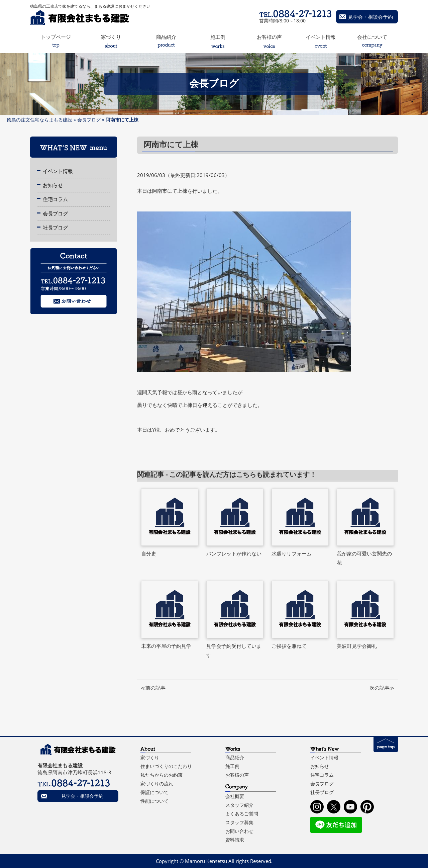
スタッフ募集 (239, 822)
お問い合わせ (239, 831)
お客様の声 (237, 775)
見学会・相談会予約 (370, 17)
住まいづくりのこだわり (166, 766)
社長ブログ (55, 228)
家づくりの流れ (157, 784)
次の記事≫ (382, 688)
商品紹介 (235, 757)
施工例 (232, 766)
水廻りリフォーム (292, 553)
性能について (154, 801)
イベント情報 (58, 171)
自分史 (149, 553)
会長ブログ (89, 120)
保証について (154, 792)
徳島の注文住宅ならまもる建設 (39, 120)
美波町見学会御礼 (357, 646)
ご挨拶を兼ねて (289, 646)
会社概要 (235, 796)
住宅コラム (55, 199)
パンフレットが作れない (234, 553)
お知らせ (53, 185)
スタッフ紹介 (239, 805)
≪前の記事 (153, 688)
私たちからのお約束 (162, 775)
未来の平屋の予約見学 (166, 646)
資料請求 (235, 840)
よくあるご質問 (242, 814)
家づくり (150, 757)
